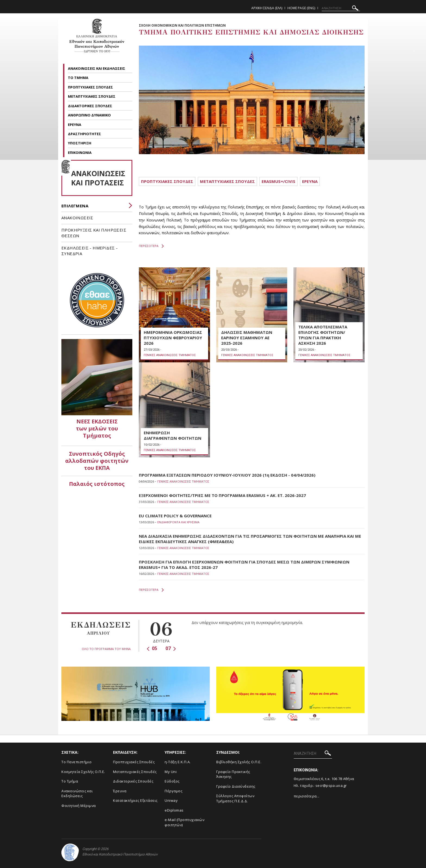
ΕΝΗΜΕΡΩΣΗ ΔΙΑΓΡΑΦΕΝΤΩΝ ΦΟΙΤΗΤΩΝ (173, 435)
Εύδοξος (172, 781)
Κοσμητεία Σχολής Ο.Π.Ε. (83, 772)
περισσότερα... (306, 796)
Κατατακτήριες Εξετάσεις (135, 800)
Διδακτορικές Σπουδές (133, 781)
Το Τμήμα (70, 781)
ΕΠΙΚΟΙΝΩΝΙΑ (80, 153)
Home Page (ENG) (301, 8)
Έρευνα (120, 791)
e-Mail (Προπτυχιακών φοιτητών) (184, 822)
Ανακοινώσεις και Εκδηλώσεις (77, 793)
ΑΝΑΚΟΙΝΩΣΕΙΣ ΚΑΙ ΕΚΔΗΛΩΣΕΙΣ (97, 68)
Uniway (171, 800)
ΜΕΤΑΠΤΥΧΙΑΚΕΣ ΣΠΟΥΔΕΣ (92, 96)
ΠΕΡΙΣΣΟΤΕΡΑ (151, 246)
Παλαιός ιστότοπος (97, 484)
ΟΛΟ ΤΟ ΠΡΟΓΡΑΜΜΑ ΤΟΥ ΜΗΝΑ (106, 649)
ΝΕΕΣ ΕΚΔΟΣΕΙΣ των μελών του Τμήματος (97, 428)
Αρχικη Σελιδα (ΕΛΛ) (267, 8)
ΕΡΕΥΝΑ (75, 125)
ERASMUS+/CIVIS (278, 181)
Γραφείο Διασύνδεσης (236, 786)
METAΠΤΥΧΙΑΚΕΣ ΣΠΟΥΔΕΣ (227, 181)
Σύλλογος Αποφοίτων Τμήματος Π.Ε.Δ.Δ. (235, 798)
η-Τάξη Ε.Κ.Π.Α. (178, 762)
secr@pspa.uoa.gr (331, 785)
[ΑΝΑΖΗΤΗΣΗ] (341, 8)
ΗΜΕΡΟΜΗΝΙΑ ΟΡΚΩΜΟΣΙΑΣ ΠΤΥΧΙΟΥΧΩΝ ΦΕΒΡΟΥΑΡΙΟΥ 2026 (173, 338)
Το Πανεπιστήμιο (77, 762)
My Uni (171, 772)
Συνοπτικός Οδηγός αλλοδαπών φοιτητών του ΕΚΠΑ (97, 461)
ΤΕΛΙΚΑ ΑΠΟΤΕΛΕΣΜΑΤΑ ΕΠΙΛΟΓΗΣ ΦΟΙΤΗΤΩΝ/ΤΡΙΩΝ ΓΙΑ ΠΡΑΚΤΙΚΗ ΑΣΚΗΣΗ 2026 (323, 335)
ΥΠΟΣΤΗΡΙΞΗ (80, 143)
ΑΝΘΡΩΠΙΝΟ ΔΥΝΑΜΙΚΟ (90, 115)
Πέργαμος (173, 791)
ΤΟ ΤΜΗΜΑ (79, 78)
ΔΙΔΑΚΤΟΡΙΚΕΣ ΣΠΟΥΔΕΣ (90, 106)
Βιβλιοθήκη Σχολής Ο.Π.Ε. (239, 762)
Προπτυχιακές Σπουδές (134, 762)
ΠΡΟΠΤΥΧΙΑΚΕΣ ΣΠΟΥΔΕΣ (91, 87)
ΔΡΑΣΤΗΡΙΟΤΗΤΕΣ (85, 134)
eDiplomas (174, 810)
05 (152, 648)
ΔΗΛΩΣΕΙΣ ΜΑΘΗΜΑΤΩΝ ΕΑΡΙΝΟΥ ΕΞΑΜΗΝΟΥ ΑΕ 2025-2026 (247, 338)
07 (171, 648)
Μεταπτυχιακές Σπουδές (135, 772)
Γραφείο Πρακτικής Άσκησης (233, 774)
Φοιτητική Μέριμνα (79, 806)
